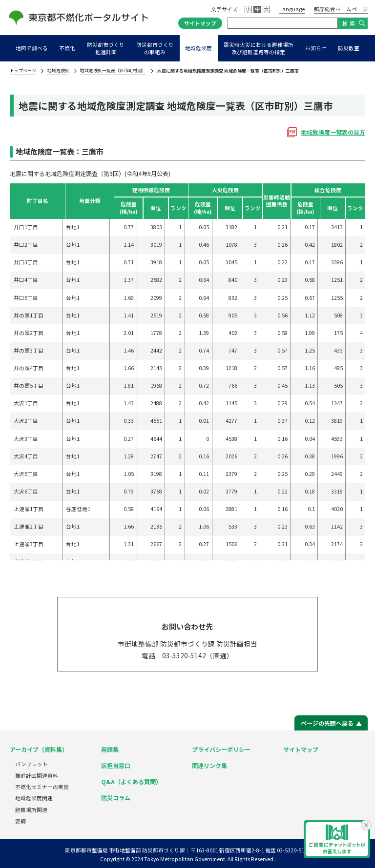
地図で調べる (32, 48)
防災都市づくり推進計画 (106, 48)
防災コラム (116, 798)
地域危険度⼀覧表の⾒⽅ (333, 132)
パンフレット (31, 764)
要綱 (21, 821)
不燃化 (67, 48)
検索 (350, 23)
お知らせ (316, 48)
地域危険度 (198, 48)
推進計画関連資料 (37, 776)
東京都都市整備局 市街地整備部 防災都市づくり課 (125, 850)
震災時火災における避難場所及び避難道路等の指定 (259, 48)
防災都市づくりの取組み (155, 48)
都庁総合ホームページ (341, 9)
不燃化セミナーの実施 (42, 787)
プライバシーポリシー (221, 749)
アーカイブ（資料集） (39, 749)
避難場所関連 (31, 810)
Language (292, 9)
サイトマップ (200, 23)
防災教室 (349, 48)
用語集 (110, 749)
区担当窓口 (116, 765)
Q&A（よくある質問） (131, 781)
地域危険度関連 (34, 798)
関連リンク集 (209, 765)
